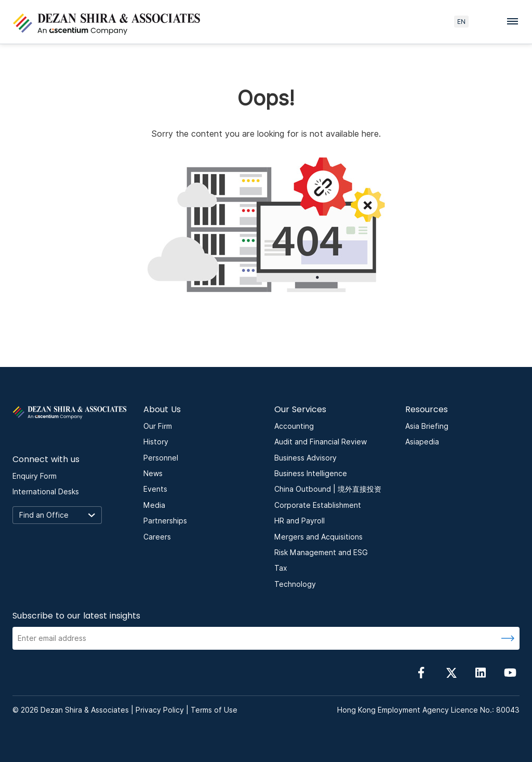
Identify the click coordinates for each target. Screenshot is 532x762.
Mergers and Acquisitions (318, 537)
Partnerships (165, 521)
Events (155, 489)
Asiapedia (422, 442)
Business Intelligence (311, 474)
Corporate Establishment (318, 505)
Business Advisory (305, 458)
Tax (281, 568)
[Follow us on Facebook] (421, 672)
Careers (157, 537)
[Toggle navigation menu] (515, 21)
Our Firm (158, 426)
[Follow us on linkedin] (481, 672)
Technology (295, 584)
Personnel (161, 458)
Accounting (294, 426)
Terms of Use (214, 710)
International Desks (46, 492)
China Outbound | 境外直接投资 (328, 489)
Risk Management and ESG (321, 553)
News (153, 474)
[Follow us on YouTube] (510, 672)
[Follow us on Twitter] (451, 672)
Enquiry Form (35, 476)
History (156, 442)
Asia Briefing (427, 426)
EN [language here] (461, 22)
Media (154, 505)
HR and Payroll (300, 521)
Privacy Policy (160, 710)
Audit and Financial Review (321, 442)
